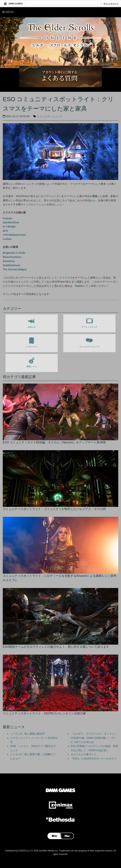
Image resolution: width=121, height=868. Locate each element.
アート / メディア (89, 322)
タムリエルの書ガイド (83, 754)
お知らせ (32, 322)
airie (5, 231)
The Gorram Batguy (15, 269)
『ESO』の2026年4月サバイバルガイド (94, 759)
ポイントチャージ (111, 3)
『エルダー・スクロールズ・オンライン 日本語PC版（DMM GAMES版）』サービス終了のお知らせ (94, 738)
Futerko (7, 218)
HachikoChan (11, 222)
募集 (95, 196)
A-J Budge (9, 226)
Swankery (9, 261)
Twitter (79, 286)
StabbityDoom (11, 265)
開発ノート (32, 362)
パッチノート (32, 342)
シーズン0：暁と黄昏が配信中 (28, 734)
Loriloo (7, 239)
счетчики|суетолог (14, 235)
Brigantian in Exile (14, 253)
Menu (8, 12)
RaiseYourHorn (12, 257)
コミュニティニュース (50, 116)
